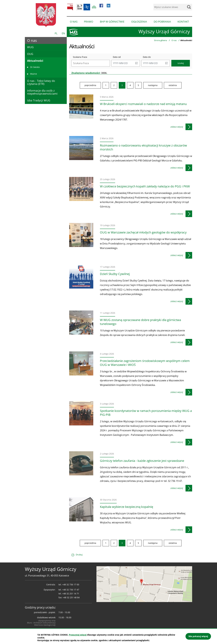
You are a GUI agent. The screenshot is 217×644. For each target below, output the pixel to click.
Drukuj (79, 555)
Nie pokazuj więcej (198, 636)
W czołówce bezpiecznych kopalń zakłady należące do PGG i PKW (145, 186)
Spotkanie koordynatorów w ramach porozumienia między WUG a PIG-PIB (146, 413)
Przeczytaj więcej (78, 635)
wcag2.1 (80, 7)
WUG (30, 47)
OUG (30, 54)
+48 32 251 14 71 (71, 594)
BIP (70, 7)
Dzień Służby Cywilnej (115, 274)
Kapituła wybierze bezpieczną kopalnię (127, 507)
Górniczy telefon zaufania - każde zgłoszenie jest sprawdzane (142, 461)
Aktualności (35, 61)
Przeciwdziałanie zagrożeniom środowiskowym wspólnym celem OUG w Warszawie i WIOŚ (145, 363)
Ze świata (35, 67)
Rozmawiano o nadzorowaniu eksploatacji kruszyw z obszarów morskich (143, 147)
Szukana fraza (80, 57)
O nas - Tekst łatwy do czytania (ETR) (41, 82)
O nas (174, 40)
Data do (147, 57)
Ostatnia (173, 85)
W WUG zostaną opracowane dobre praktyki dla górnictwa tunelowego (140, 322)
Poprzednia (90, 85)
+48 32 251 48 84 (71, 597)
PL (56, 33)
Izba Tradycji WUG (39, 100)
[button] (137, 63)
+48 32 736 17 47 (71, 590)
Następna (153, 85)
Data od (117, 57)
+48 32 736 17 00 (71, 585)
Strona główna (160, 40)
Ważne (34, 74)
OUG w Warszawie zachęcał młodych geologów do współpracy (143, 232)
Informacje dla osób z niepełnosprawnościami (42, 92)
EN (63, 33)
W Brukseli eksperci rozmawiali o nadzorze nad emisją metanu (143, 104)
